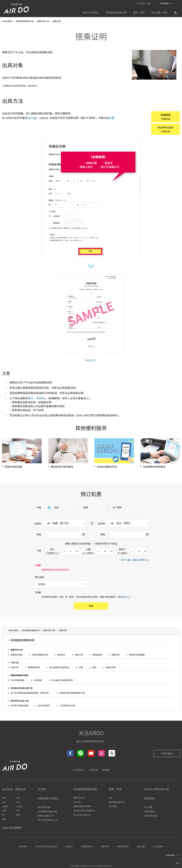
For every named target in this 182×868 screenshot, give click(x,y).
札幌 (4, 799)
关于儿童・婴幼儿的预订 (134, 561)
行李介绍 (15, 663)
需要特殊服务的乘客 (20, 676)
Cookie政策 (158, 848)
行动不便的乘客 (18, 681)
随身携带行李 (34, 668)
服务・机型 (115, 790)
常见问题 (148, 808)
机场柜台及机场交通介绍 (22, 689)
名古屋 (19, 807)
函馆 (4, 820)
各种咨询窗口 (150, 812)
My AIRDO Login (144, 3)
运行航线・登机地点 (14, 790)
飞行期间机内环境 (67, 707)
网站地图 (141, 848)
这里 (112, 118)
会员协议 (69, 848)
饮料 (111, 799)
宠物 (94, 668)
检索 (91, 607)
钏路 (4, 812)
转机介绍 (79, 656)
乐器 (81, 668)
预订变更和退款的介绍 (48, 821)
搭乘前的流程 (17, 656)
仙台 (18, 799)
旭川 (4, 803)
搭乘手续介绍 (17, 651)
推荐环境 (105, 848)
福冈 (18, 816)
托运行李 (15, 668)
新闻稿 (106, 771)
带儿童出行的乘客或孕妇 (62, 681)
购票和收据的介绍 (46, 817)
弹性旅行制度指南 (137, 656)
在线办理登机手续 (40, 656)
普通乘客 (164, 117)
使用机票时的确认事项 (48, 812)
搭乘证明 (115, 656)
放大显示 (89, 361)
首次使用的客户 (45, 808)
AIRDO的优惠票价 (12, 829)
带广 (4, 816)
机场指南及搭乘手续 (23, 641)
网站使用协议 (87, 848)
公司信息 (93, 771)
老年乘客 (38, 681)
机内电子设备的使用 (20, 707)
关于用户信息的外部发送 (46, 848)
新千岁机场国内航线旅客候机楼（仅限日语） (30, 694)
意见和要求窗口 (151, 817)
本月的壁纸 (167, 755)
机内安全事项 (44, 707)
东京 (18, 803)
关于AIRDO (78, 771)
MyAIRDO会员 (164, 130)
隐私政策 (23, 848)
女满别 (5, 807)
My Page (32, 118)
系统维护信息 (123, 848)
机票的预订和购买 (48, 800)
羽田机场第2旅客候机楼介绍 (72, 694)
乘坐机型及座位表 (117, 803)
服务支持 (150, 800)
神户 (18, 812)
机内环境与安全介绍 (20, 702)
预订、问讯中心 (37, 399)
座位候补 (61, 656)
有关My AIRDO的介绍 (157, 790)
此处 (126, 598)
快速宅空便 (111, 668)
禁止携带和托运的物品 (59, 668)
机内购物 (113, 807)
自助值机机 (97, 656)
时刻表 (42, 790)
